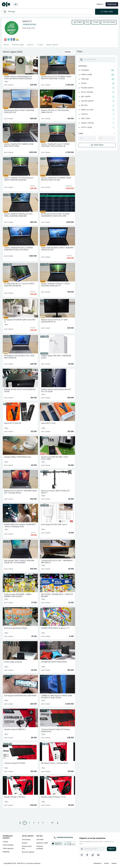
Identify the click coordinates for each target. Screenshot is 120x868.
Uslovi (106, 863)
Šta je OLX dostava (28, 852)
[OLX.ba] (6, 4)
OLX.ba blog (26, 840)
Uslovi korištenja (8, 845)
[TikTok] (93, 855)
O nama (5, 842)
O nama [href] (40, 45)
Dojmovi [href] (30, 45)
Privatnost (98, 863)
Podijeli (78, 22)
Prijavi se (112, 849)
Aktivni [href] (6, 45)
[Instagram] (82, 855)
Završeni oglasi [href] (18, 45)
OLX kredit (40, 840)
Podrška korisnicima (63, 838)
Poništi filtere (97, 145)
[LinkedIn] (98, 855)
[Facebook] (87, 855)
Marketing (6, 852)
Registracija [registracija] (112, 4)
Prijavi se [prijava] (100, 4)
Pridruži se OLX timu (27, 848)
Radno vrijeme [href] (52, 45)
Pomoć (114, 863)
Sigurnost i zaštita (42, 843)
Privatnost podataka (40, 848)
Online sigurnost (8, 849)
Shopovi (25, 843)
